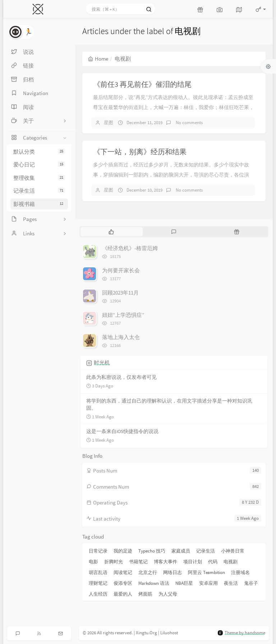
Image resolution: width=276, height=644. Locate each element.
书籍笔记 (138, 562)
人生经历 (98, 594)
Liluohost (169, 633)
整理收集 (39, 178)
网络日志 (172, 572)
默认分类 (39, 152)
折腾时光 (114, 562)
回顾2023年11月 (120, 293)
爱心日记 (39, 164)
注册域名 (240, 572)
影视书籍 (39, 204)
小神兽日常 (233, 551)
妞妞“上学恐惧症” (123, 315)
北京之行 (148, 572)
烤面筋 (145, 594)
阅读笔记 (123, 572)
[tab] (111, 232)
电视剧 (231, 562)
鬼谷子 (251, 583)
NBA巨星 (184, 583)
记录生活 (39, 191)
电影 (93, 562)
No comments (189, 123)
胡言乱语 (98, 572)
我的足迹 (123, 551)
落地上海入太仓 (121, 337)
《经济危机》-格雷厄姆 (130, 248)
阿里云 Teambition (206, 572)
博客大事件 (165, 562)
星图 (109, 123)
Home (98, 59)
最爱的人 (123, 594)
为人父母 (168, 594)
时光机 (102, 363)
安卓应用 (208, 583)
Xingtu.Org (146, 633)
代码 (213, 562)
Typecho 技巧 (152, 551)
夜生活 (231, 583)
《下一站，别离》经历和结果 (140, 152)
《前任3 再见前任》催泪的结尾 (142, 84)
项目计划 (193, 562)
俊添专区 (123, 583)
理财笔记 (98, 583)
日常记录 (98, 551)
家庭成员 (181, 551)
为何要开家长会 (121, 270)
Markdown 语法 (154, 583)
